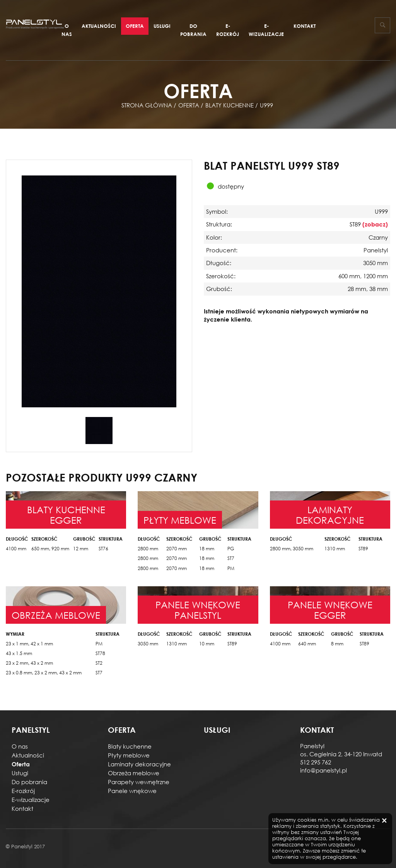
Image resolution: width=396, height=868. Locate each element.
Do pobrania (193, 30)
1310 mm (335, 549)
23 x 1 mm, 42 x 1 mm (29, 644)
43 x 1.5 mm (19, 653)
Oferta (135, 26)
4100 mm (16, 549)
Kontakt (305, 26)
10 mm (207, 644)
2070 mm (177, 549)
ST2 (99, 663)
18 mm (207, 549)
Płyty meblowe (129, 755)
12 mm (81, 549)
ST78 (100, 653)
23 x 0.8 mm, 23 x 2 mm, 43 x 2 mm (44, 673)
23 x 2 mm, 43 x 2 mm (29, 663)
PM (231, 568)
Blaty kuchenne (130, 746)
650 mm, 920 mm (50, 549)
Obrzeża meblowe (134, 773)
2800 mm (148, 549)
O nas (67, 30)
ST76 (103, 549)
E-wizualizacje (266, 30)
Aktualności (99, 26)
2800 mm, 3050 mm (292, 549)
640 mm (307, 644)
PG (231, 549)
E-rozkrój (228, 30)
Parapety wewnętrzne (139, 782)
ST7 (231, 558)
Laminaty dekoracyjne (139, 764)
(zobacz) (375, 224)
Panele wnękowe (132, 791)
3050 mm (148, 644)
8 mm (337, 644)
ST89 (363, 549)
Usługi (162, 26)
